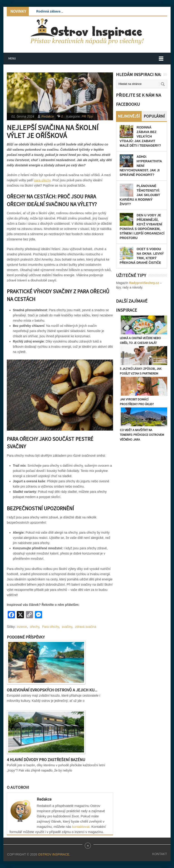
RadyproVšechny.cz (144, 283)
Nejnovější (129, 116)
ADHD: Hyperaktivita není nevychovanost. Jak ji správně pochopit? (141, 166)
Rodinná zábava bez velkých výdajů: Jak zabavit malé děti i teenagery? (140, 136)
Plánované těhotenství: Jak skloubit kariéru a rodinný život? (140, 195)
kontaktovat (81, 827)
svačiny (67, 627)
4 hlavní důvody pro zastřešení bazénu (46, 760)
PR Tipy (87, 116)
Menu (12, 58)
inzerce (22, 627)
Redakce (48, 116)
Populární (154, 116)
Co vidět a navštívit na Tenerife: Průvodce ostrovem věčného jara (142, 435)
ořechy (35, 627)
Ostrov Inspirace (54, 854)
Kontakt (160, 854)
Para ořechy (51, 627)
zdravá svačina (86, 627)
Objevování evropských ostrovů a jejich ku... (52, 690)
